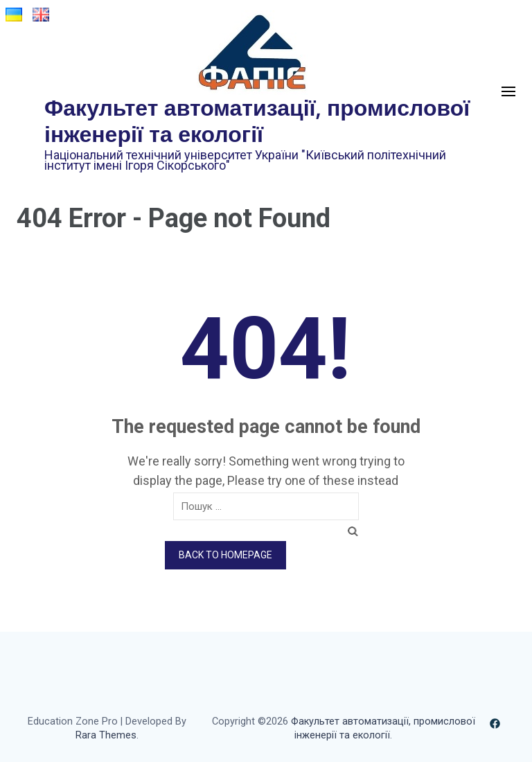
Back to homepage (225, 555)
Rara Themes (106, 735)
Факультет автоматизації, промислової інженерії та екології (257, 120)
